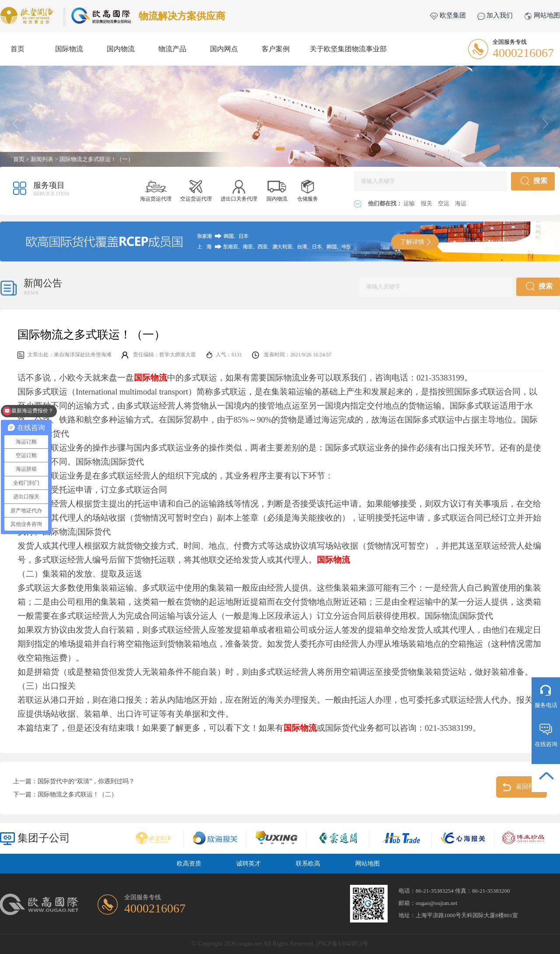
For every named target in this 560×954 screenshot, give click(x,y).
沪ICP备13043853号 (342, 944)
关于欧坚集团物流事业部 (348, 49)
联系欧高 (308, 864)
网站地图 (542, 15)
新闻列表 (42, 159)
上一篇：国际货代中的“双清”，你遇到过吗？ (74, 781)
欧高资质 (189, 864)
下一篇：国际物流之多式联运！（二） (65, 794)
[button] (280, 149)
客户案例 (276, 49)
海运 (461, 203)
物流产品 (172, 49)
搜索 (534, 181)
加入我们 (495, 15)
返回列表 (522, 787)
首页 (17, 49)
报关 (427, 203)
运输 (410, 203)
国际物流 (69, 49)
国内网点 (224, 49)
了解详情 (415, 242)
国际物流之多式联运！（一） (96, 159)
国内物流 (121, 49)
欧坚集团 (448, 15)
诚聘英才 (248, 864)
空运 (444, 203)
